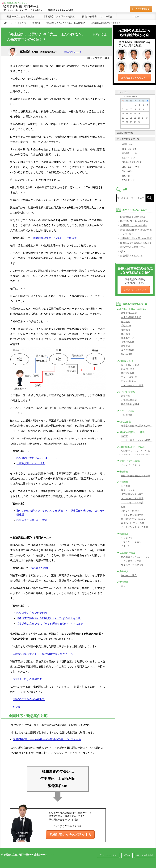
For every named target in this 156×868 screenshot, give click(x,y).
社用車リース (128, 338)
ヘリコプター (128, 538)
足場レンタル (128, 490)
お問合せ (127, 855)
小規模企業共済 (129, 400)
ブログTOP (22, 23)
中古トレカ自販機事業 (132, 515)
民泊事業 (126, 486)
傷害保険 (126, 346)
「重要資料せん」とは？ (31, 463)
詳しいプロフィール (73, 52)
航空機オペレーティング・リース (135, 451)
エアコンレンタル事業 (132, 503)
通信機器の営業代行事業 (133, 519)
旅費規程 (126, 396)
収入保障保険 (128, 350)
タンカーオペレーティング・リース (136, 454)
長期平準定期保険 (130, 365)
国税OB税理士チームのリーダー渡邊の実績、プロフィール (47, 739)
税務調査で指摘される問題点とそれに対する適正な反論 (49, 618)
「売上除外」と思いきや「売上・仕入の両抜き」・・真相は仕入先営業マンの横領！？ (83, 23)
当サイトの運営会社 (145, 855)
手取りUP (126, 326)
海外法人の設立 (129, 575)
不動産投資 (127, 415)
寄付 (123, 586)
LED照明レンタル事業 (132, 494)
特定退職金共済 (129, 313)
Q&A (123, 251)
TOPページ (8, 23)
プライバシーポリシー (108, 855)
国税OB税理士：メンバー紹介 (97, 16)
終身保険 (126, 334)
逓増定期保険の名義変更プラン (137, 426)
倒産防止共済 (128, 369)
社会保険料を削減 (130, 404)
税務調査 (36, 23)
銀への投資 (127, 354)
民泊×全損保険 (128, 381)
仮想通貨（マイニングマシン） (137, 557)
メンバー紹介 (127, 234)
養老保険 (126, 330)
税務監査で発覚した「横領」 (33, 520)
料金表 (136, 16)
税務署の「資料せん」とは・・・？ (37, 458)
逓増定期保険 (128, 373)
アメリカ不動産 (129, 377)
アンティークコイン (131, 465)
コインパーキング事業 (132, 385)
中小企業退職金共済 (131, 317)
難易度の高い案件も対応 (133, 247)
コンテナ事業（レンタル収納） (137, 440)
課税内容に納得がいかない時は (136, 230)
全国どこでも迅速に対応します (136, 243)
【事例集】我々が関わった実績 (59, 16)
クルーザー (127, 546)
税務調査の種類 (40, 568)
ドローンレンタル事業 (132, 498)
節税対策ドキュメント (131, 256)
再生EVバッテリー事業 (133, 523)
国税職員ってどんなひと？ (135, 78)
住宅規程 (126, 322)
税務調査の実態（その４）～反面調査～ (56, 238)
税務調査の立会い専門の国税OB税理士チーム (24, 855)
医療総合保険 (128, 342)
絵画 (123, 507)
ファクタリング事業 (131, 561)
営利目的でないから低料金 (134, 225)
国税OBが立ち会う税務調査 (20, 16)
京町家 (124, 436)
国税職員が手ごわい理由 (133, 217)
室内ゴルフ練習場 (130, 511)
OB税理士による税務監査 (27, 679)
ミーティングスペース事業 (135, 527)
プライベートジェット (132, 542)
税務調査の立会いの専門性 (32, 613)
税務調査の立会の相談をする (70, 835)
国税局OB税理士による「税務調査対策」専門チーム (43, 654)
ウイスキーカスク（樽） (133, 565)
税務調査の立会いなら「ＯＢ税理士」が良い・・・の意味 (50, 624)
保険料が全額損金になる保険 (136, 476)
